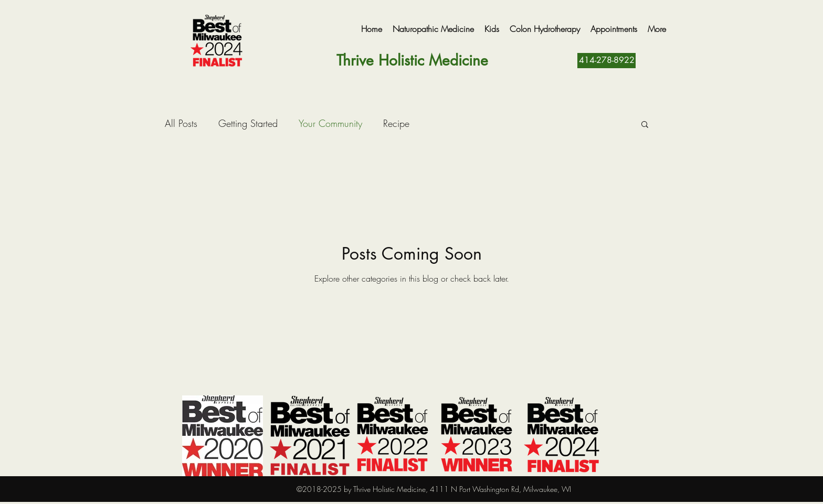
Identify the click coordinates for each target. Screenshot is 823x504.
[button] (645, 125)
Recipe (396, 123)
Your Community (330, 123)
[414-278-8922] (606, 61)
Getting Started (248, 123)
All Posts (181, 123)
